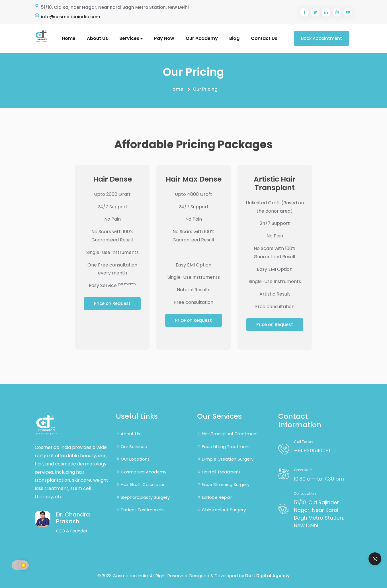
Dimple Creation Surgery (228, 459)
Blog (234, 38)
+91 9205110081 (312, 450)
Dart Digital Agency (267, 576)
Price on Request (112, 303)
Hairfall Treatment (221, 472)
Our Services (134, 446)
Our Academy (202, 38)
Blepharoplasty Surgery (145, 497)
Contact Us (264, 38)
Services (131, 38)
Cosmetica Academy (144, 472)
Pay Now (164, 38)
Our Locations (135, 459)
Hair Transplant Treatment (230, 434)
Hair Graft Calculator (143, 484)
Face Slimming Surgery (226, 484)
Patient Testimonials (143, 510)
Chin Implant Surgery (224, 510)
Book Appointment (322, 38)
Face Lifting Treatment (226, 446)
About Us (97, 38)
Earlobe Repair (217, 497)
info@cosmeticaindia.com (71, 17)
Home (69, 38)
